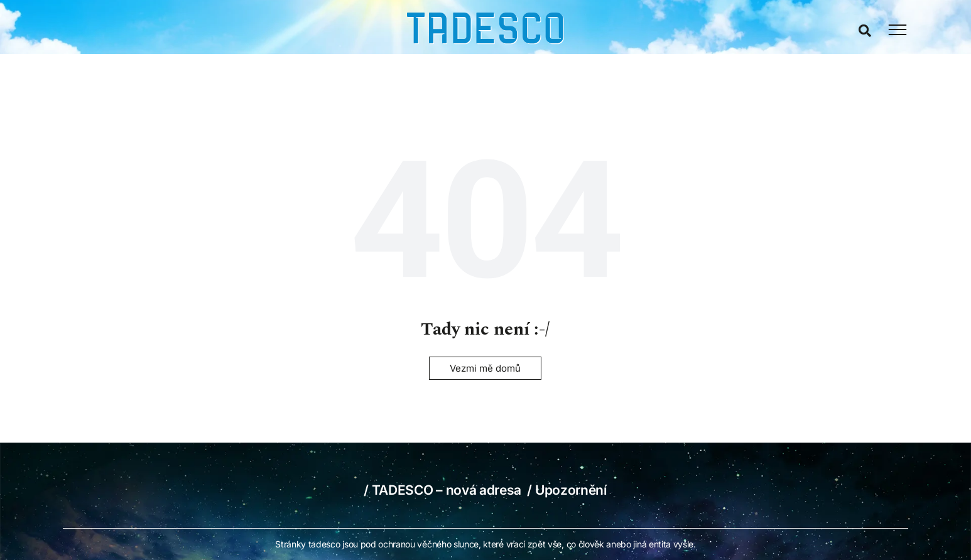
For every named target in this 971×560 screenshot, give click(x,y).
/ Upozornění (567, 490)
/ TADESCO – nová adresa (444, 490)
